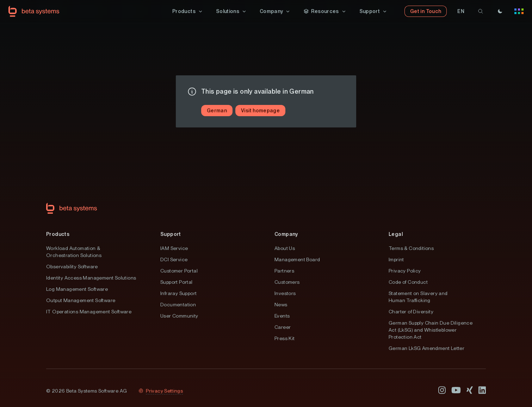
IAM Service (174, 248)
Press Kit (285, 338)
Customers (287, 282)
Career (283, 327)
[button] (188, 11)
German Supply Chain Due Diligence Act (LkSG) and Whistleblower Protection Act (431, 330)
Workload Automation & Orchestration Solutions (74, 252)
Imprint (396, 259)
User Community (179, 316)
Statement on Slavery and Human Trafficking (418, 297)
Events (282, 316)
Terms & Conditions (411, 248)
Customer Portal (179, 271)
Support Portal (177, 282)
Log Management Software (77, 289)
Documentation (178, 305)
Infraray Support (178, 293)
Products (58, 234)
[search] (481, 11)
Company (286, 234)
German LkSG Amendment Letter (426, 348)
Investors (285, 293)
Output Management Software (81, 300)
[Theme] (500, 11)
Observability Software (72, 267)
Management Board (297, 259)
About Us (285, 248)
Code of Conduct (408, 282)
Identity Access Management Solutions (91, 278)
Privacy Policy (405, 271)
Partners (284, 271)
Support (171, 234)
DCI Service (174, 259)
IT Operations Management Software (89, 312)
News (281, 305)
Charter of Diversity (411, 312)
